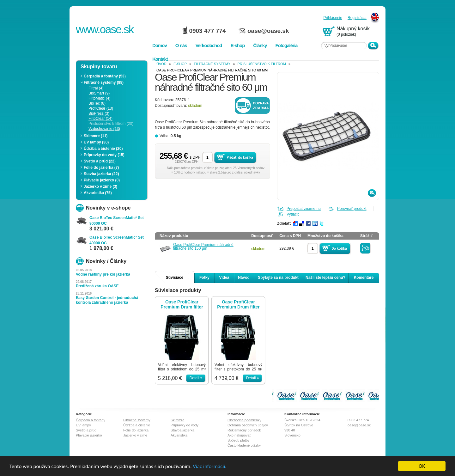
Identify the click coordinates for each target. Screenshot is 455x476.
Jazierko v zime (135, 435)
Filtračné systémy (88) (104, 82)
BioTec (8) (97, 103)
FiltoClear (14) (100, 119)
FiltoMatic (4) (99, 98)
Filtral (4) (96, 88)
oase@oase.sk (268, 31)
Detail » (196, 378)
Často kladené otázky (244, 445)
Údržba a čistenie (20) (103, 149)
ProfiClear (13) (101, 108)
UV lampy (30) (96, 142)
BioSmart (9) (99, 93)
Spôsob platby (239, 440)
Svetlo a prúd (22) (100, 161)
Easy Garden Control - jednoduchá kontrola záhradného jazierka (107, 300)
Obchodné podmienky (244, 420)
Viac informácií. (209, 466)
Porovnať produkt (352, 209)
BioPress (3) (99, 113)
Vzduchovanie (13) (104, 129)
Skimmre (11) (96, 136)
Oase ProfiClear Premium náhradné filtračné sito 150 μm (203, 247)
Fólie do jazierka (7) (101, 168)
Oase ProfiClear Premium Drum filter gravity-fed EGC (182, 304)
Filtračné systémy (212, 64)
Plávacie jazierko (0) (102, 180)
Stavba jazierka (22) (101, 174)
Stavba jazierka (182, 430)
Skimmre (177, 420)
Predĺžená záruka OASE (97, 286)
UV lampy (83, 425)
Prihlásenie (333, 18)
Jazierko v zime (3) (100, 186)
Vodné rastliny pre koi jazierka (103, 274)
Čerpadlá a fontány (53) (105, 76)
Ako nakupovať (239, 435)
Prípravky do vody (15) (104, 155)
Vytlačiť (293, 214)
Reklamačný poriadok (244, 430)
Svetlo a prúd (86, 430)
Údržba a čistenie (137, 425)
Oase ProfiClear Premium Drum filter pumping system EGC (238, 304)
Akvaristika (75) (98, 193)
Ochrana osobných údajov (248, 425)
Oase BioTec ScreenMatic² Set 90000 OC (117, 221)
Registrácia (357, 18)
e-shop (180, 64)
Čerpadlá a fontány (91, 420)
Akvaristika (179, 435)
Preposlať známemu (304, 209)
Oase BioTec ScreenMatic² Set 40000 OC (117, 240)
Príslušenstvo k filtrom (262, 64)
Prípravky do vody (185, 425)
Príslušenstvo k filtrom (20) (111, 124)
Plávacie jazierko (89, 435)
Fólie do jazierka (136, 430)
